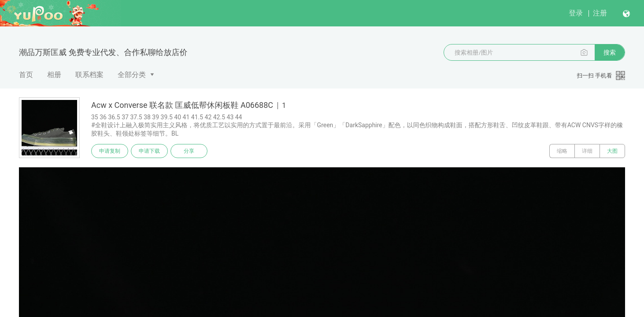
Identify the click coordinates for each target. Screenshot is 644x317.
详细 (587, 151)
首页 (26, 75)
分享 (189, 151)
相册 (54, 75)
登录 (576, 13)
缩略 (562, 151)
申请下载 (149, 151)
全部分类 (132, 75)
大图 (612, 151)
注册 (600, 13)
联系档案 (89, 75)
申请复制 (110, 151)
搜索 (610, 52)
